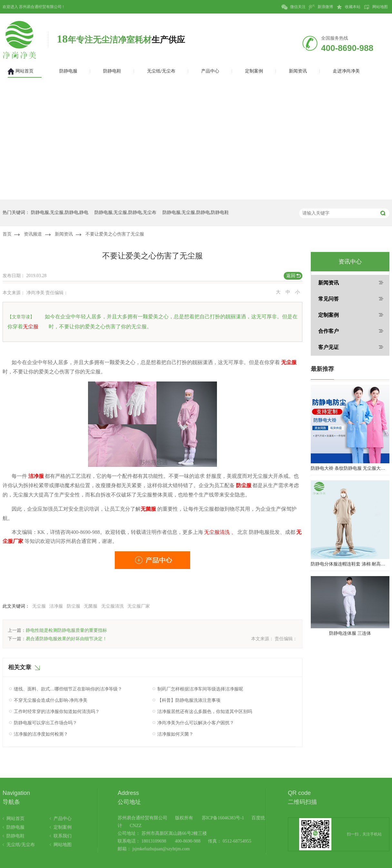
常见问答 (328, 299)
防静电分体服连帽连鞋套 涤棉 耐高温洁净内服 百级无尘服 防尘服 (350, 564)
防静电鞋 (15, 836)
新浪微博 (321, 7)
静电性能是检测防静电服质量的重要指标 (66, 630)
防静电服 (15, 827)
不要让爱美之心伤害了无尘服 (115, 234)
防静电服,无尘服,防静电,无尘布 (126, 212)
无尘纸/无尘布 (21, 845)
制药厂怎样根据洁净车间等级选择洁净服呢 (200, 689)
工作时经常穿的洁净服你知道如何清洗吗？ (57, 712)
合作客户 (328, 331)
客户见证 (328, 347)
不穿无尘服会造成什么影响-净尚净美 (51, 700)
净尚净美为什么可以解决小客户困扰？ (196, 723)
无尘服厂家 (139, 606)
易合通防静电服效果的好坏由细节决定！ (66, 639)
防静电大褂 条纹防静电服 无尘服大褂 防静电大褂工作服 (350, 468)
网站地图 (376, 7)
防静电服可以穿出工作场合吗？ (45, 723)
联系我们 (63, 836)
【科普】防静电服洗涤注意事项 (189, 700)
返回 (291, 276)
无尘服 (39, 606)
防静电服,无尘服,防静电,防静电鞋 (196, 212)
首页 (7, 234)
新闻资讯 (64, 234)
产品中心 (63, 819)
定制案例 (328, 315)
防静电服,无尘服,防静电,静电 (60, 212)
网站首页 (15, 819)
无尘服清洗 (113, 606)
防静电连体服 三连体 (350, 633)
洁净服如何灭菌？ (175, 734)
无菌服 (91, 606)
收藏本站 (348, 7)
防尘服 (73, 606)
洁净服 (56, 606)
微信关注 (294, 7)
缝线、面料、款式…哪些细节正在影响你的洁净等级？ (68, 689)
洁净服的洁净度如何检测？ (41, 734)
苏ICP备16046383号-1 (223, 818)
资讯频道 (33, 234)
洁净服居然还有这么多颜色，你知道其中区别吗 (205, 712)
